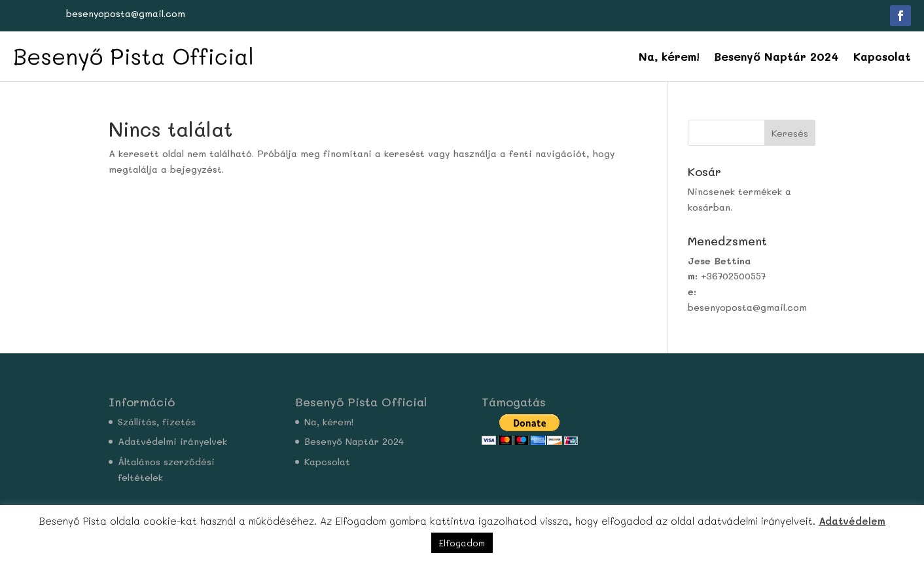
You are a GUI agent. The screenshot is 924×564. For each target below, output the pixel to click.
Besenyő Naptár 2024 (776, 56)
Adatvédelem (852, 521)
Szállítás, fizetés (157, 422)
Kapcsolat (882, 56)
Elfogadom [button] (462, 543)
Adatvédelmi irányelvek (172, 441)
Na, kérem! (669, 56)
